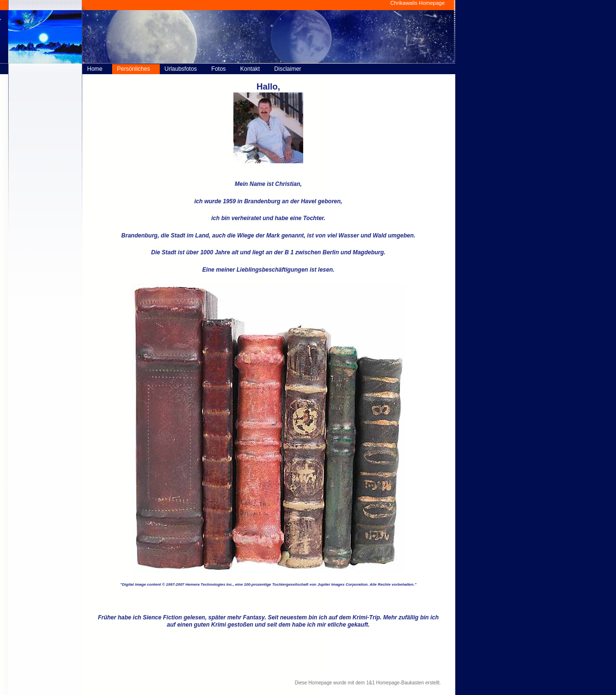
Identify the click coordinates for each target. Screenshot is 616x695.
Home (95, 69)
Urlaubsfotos (181, 69)
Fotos (218, 69)
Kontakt (250, 69)
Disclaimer (288, 69)
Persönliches (134, 69)
